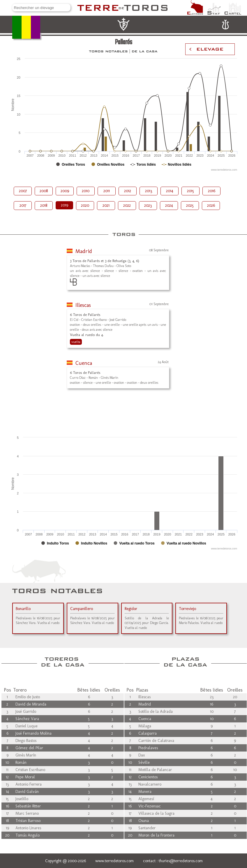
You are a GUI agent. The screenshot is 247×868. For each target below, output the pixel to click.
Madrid (84, 251)
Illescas (83, 305)
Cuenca (84, 363)
